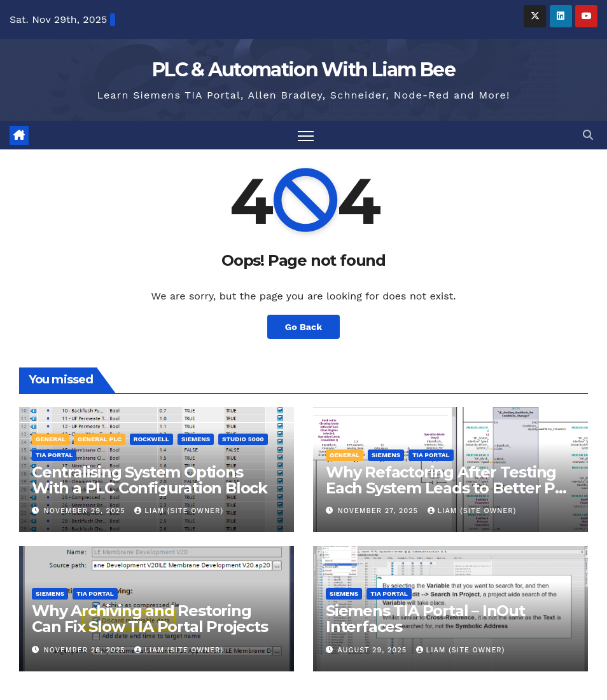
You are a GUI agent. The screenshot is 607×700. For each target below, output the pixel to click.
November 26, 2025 (86, 650)
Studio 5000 (243, 439)
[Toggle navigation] (306, 135)
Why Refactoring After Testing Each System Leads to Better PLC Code (450, 488)
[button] (588, 135)
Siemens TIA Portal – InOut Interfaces (425, 619)
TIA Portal (54, 455)
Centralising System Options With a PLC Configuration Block (150, 480)
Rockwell (151, 439)
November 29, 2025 (86, 511)
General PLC (100, 439)
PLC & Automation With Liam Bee (303, 70)
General (51, 439)
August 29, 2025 (374, 650)
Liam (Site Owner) (179, 511)
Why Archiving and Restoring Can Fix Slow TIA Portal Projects (150, 619)
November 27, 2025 (380, 511)
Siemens (196, 439)
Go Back (303, 327)
